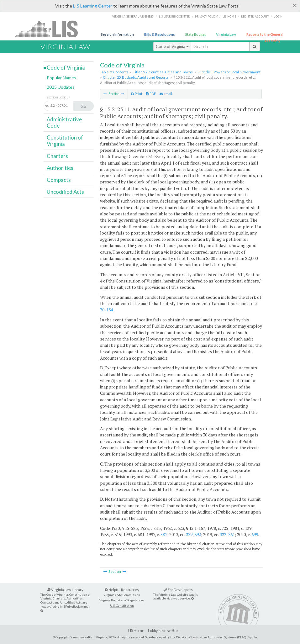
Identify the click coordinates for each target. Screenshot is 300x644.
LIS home (229, 16)
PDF (151, 94)
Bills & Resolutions (160, 34)
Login (278, 16)
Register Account (255, 16)
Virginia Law (226, 34)
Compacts (59, 180)
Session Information (117, 34)
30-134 (106, 310)
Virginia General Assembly (133, 16)
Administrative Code (64, 122)
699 (255, 534)
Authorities (60, 168)
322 (223, 534)
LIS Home (136, 631)
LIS (50, 29)
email (166, 94)
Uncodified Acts (65, 192)
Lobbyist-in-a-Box (163, 631)
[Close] (295, 5)
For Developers (178, 590)
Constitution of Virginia (65, 141)
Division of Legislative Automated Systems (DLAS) (211, 637)
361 (232, 534)
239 (189, 534)
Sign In (252, 637)
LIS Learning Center (93, 6)
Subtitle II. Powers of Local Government (229, 72)
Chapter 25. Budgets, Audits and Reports (136, 77)
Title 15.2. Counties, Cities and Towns (163, 72)
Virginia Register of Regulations (122, 600)
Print (137, 94)
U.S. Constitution (122, 606)
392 (198, 534)
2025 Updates (61, 87)
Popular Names (61, 78)
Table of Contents (114, 72)
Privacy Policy (206, 16)
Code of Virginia (172, 46)
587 (164, 534)
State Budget (195, 34)
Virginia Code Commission (122, 595)
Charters (57, 156)
